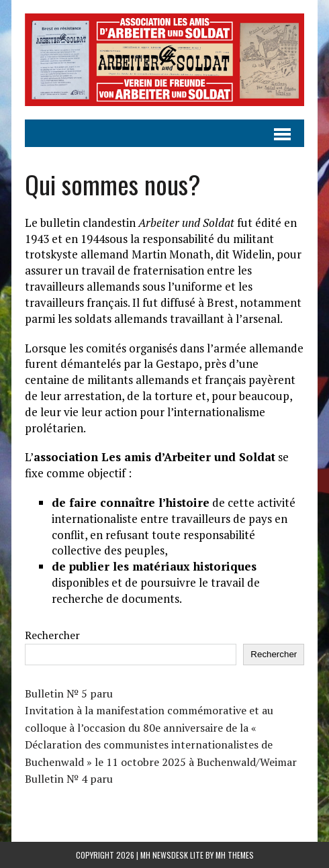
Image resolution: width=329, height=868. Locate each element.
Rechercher (52, 635)
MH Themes (235, 855)
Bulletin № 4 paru (69, 779)
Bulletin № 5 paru (69, 693)
